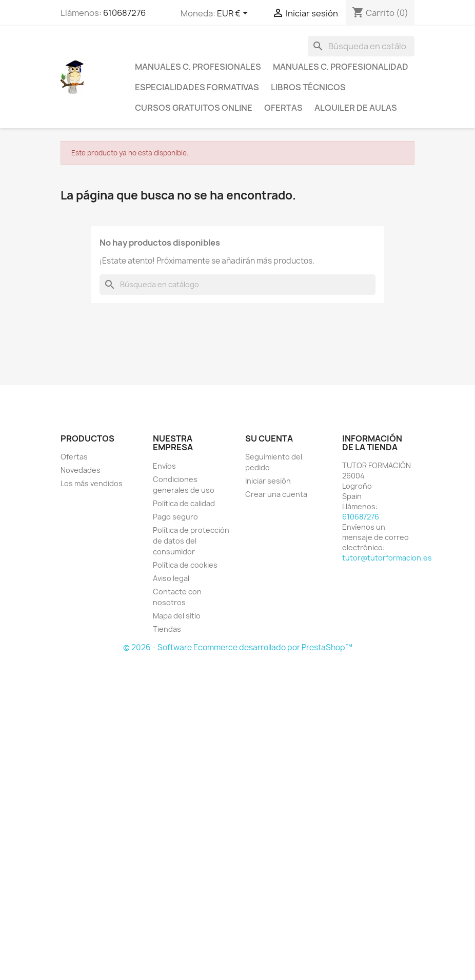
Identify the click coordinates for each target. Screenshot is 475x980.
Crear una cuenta (276, 494)
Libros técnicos (308, 87)
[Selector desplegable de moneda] (234, 14)
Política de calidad (184, 503)
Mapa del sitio (177, 616)
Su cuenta (269, 438)
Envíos (164, 466)
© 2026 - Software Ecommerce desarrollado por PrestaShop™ (238, 647)
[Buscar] (361, 46)
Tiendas (167, 629)
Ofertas (283, 108)
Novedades (81, 470)
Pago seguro (175, 517)
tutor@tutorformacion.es (387, 558)
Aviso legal (171, 578)
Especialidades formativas (197, 87)
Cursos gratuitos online (194, 108)
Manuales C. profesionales (198, 67)
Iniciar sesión (268, 481)
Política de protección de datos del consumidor (191, 541)
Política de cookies (185, 565)
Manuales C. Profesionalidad (341, 67)
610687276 (124, 13)
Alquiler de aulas (356, 108)
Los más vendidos (92, 483)
